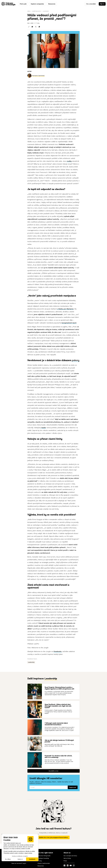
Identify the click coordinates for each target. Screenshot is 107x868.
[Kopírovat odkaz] (29, 27)
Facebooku (58, 651)
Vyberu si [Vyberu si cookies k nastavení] (20, 859)
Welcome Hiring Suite (44, 856)
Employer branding (43, 858)
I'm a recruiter (91, 4)
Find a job (23, 4)
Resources (52, 4)
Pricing (40, 861)
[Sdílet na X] (36, 27)
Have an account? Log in (19, 863)
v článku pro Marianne (65, 309)
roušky (69, 161)
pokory (76, 360)
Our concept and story (70, 856)
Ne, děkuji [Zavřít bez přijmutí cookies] (8, 859)
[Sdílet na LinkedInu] (39, 27)
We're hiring (67, 858)
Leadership (46, 11)
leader (44, 428)
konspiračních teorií (69, 323)
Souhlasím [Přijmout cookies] (32, 859)
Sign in (102, 4)
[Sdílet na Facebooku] (32, 27)
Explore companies (37, 4)
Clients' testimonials (44, 863)
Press (65, 861)
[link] (38, 76)
